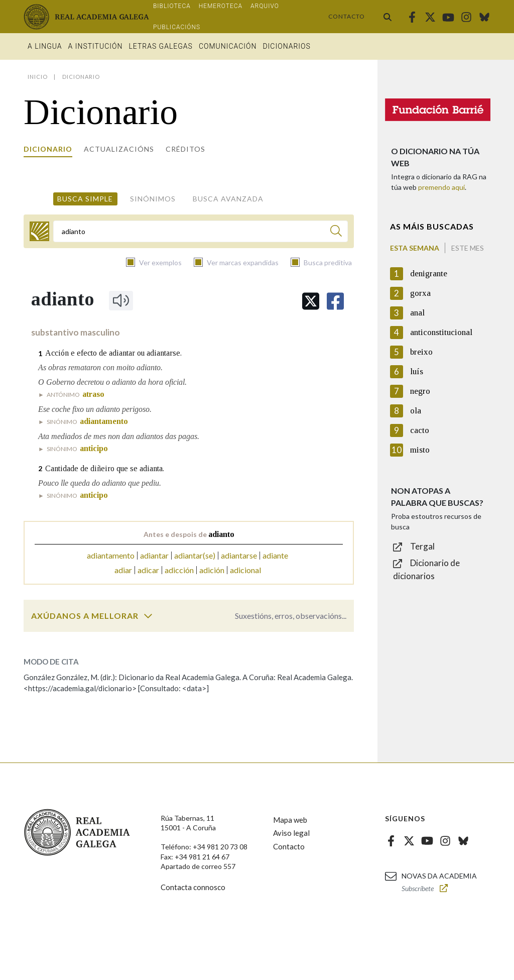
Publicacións (177, 27)
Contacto (347, 16)
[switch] (148, 616)
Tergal (422, 546)
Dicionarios (286, 46)
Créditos (185, 149)
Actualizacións (119, 149)
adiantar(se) (195, 555)
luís (417, 371)
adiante (275, 555)
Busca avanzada (228, 199)
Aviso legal (291, 833)
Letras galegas (160, 46)
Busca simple (85, 199)
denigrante (429, 274)
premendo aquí (441, 187)
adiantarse (239, 555)
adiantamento (111, 555)
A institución (96, 46)
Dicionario (48, 149)
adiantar (154, 555)
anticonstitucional (441, 332)
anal (417, 313)
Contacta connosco (193, 887)
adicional (245, 570)
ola (416, 411)
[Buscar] (336, 232)
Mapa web (290, 820)
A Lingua (45, 46)
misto (420, 450)
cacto (420, 430)
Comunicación (228, 46)
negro (420, 391)
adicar (148, 570)
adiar (123, 570)
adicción (179, 570)
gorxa (420, 293)
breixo (421, 352)
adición (212, 570)
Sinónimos (153, 199)
